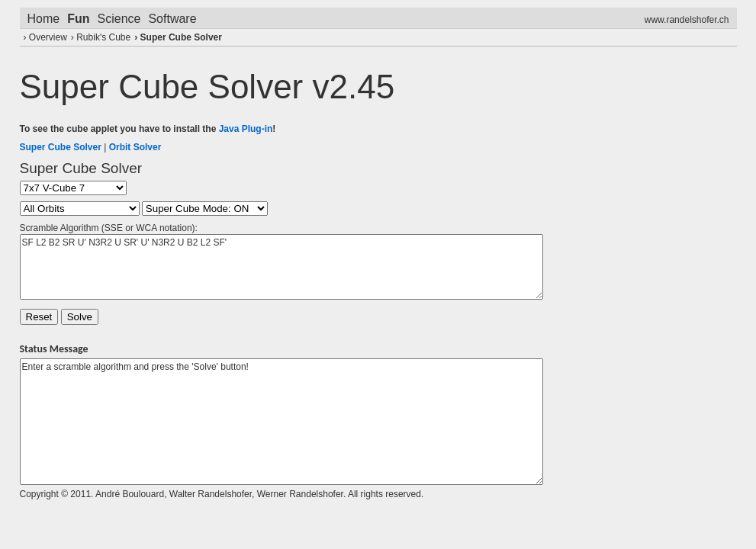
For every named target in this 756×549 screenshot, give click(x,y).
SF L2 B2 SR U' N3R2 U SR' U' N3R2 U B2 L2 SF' (281, 267)
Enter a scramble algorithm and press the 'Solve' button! (281, 422)
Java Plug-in (246, 129)
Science (119, 19)
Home (44, 19)
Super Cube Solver (181, 37)
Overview (48, 37)
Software (172, 19)
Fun (78, 19)
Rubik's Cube (103, 37)
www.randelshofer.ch (687, 20)
